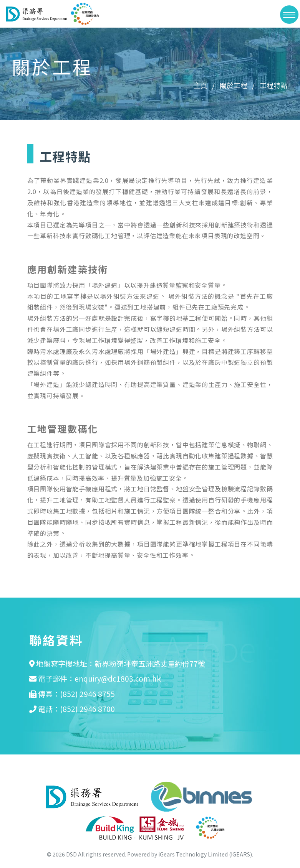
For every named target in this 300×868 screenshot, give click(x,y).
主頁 (201, 85)
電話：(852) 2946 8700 (76, 709)
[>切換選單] (289, 15)
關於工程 (234, 85)
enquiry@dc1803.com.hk (118, 679)
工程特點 (273, 85)
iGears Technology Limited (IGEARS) (205, 854)
